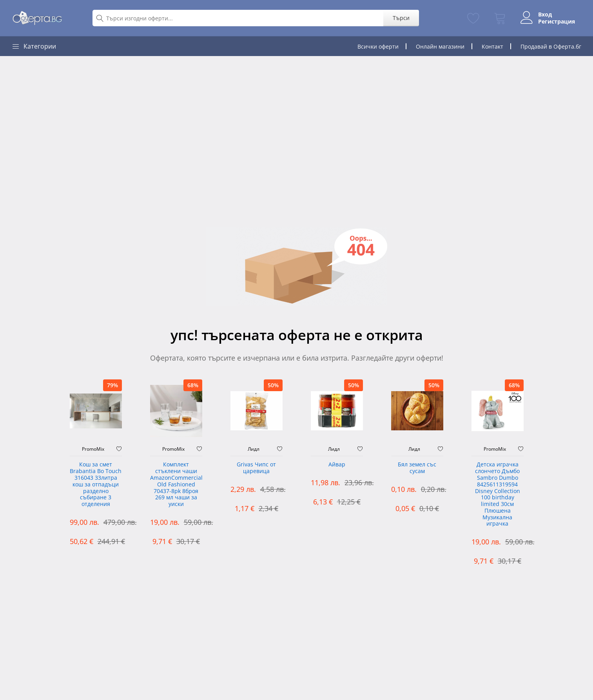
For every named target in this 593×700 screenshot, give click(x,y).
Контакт (492, 46)
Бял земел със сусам (417, 468)
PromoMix (93, 449)
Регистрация (557, 22)
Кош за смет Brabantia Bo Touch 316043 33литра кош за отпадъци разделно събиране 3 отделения (96, 484)
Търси (401, 18)
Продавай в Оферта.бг (551, 46)
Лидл (254, 449)
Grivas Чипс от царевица (256, 468)
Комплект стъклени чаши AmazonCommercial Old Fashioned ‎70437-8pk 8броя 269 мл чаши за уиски (176, 484)
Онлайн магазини (440, 46)
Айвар (337, 465)
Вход (545, 15)
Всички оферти (378, 46)
